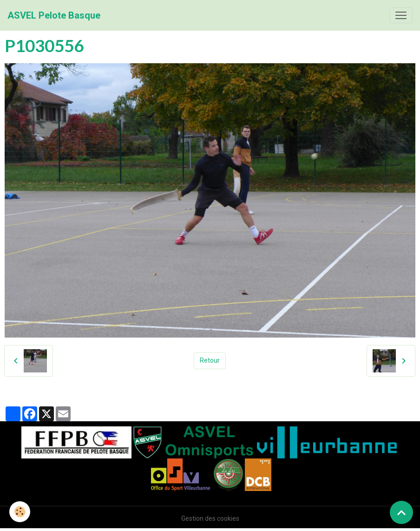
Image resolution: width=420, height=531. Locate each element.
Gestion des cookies (210, 518)
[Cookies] (20, 512)
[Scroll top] (401, 512)
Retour (210, 360)
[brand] (54, 15)
